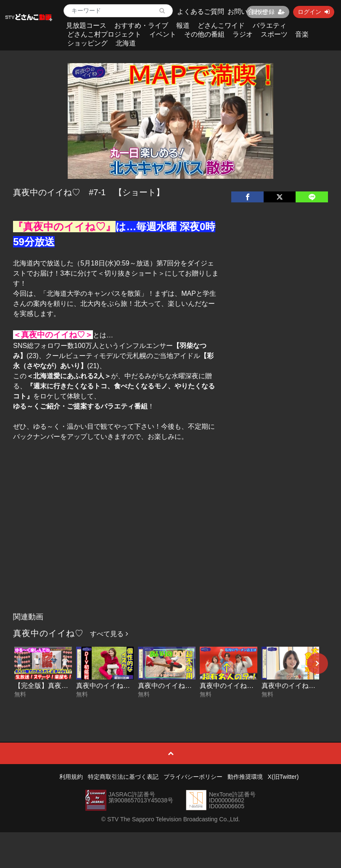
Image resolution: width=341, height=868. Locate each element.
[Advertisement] (170, 545)
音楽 (302, 34)
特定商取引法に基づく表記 (123, 777)
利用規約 (71, 777)
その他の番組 (204, 34)
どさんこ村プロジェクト (104, 34)
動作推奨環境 (245, 777)
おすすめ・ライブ (141, 25)
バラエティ (270, 25)
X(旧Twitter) (283, 777)
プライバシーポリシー (193, 777)
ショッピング (87, 43)
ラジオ (243, 34)
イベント (163, 34)
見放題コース (86, 25)
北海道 (126, 43)
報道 (183, 25)
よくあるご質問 (201, 12)
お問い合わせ (248, 12)
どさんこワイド (221, 25)
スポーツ (274, 34)
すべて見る (109, 634)
